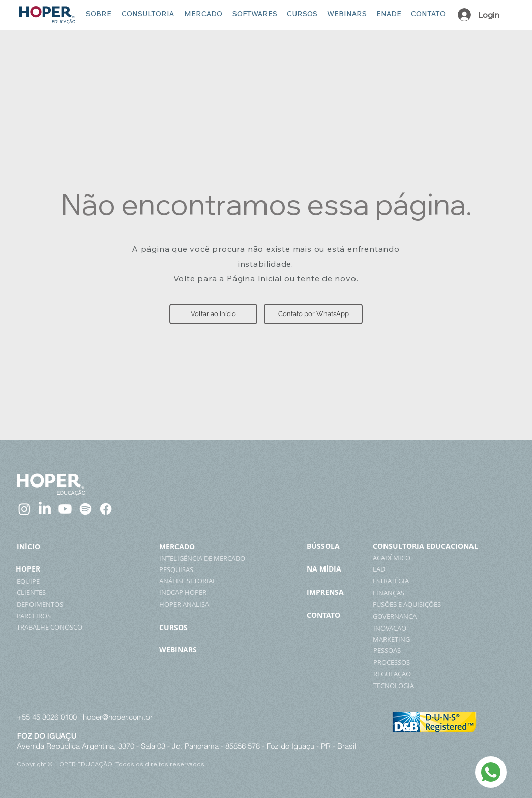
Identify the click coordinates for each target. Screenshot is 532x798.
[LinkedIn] (45, 509)
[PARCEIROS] (48, 616)
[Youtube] (65, 509)
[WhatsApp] (491, 772)
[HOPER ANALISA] (196, 604)
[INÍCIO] (36, 547)
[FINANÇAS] (438, 593)
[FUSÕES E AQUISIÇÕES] (436, 604)
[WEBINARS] (207, 650)
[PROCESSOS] (438, 662)
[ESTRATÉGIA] (440, 581)
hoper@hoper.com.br (118, 717)
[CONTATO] (335, 615)
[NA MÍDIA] (338, 569)
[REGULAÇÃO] (438, 674)
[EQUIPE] (38, 581)
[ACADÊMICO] (438, 558)
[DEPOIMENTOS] (59, 604)
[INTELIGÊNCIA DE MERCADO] (207, 558)
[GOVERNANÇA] (446, 616)
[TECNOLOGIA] (438, 686)
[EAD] (436, 569)
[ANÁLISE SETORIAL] (196, 581)
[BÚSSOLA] (337, 546)
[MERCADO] (190, 547)
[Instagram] (24, 509)
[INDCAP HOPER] (196, 592)
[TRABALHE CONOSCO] (63, 627)
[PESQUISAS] (196, 569)
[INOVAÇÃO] (446, 628)
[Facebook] (106, 509)
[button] (213, 314)
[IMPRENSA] (338, 592)
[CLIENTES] (43, 592)
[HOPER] (32, 569)
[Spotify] (85, 509)
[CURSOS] (207, 628)
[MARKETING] (426, 639)
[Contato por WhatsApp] (313, 314)
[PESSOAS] (437, 650)
